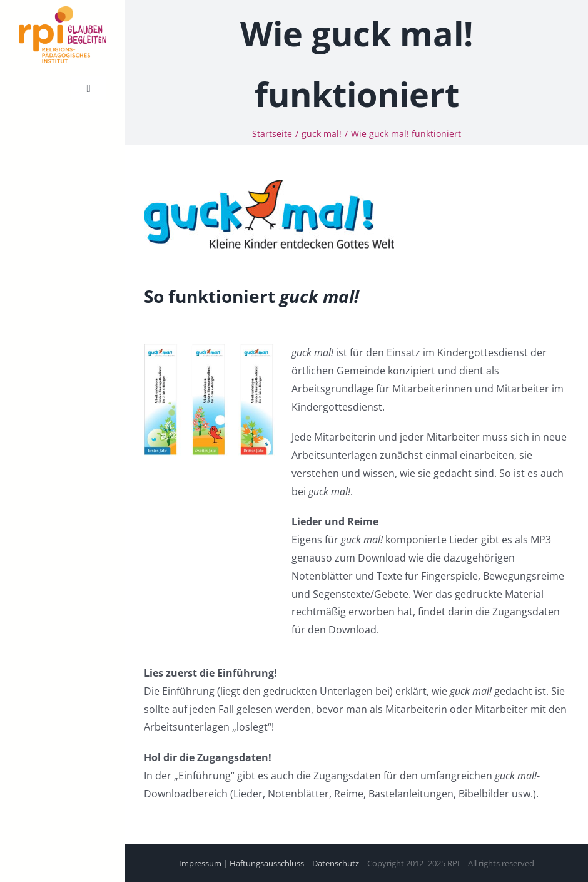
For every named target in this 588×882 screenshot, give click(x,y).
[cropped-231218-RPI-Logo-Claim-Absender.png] (63, 11)
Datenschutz (336, 863)
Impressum (200, 863)
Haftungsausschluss (267, 863)
